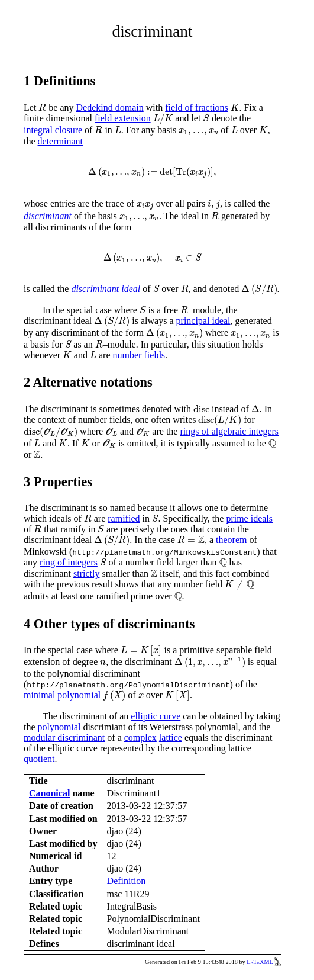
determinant (60, 141)
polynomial (59, 727)
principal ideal (203, 321)
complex (140, 738)
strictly (86, 573)
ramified (124, 518)
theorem (231, 540)
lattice (171, 738)
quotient (39, 759)
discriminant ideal (106, 289)
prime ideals (249, 518)
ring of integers (69, 562)
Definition (127, 881)
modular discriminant (64, 738)
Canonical (49, 793)
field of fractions (197, 107)
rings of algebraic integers (229, 431)
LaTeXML (264, 962)
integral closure (53, 130)
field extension (123, 118)
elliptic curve (156, 716)
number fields (138, 355)
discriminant (48, 216)
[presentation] (42, 107)
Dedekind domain (110, 107)
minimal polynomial (62, 695)
